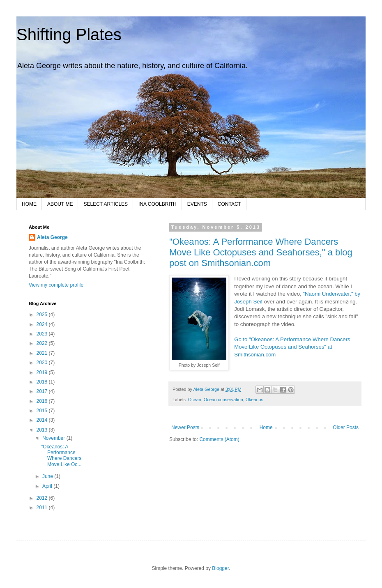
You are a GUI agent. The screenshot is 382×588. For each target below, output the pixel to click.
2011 (43, 508)
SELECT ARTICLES (106, 204)
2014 (43, 420)
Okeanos (254, 400)
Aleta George (52, 237)
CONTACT (229, 204)
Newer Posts (185, 427)
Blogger (220, 568)
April (48, 486)
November (54, 438)
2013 (43, 430)
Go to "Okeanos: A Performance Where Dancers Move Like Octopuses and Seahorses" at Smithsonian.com (292, 347)
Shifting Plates (69, 34)
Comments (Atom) (219, 439)
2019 (43, 372)
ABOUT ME (60, 204)
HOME (29, 204)
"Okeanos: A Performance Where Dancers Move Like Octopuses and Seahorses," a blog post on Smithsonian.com (261, 252)
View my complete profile (56, 285)
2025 (43, 315)
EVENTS (197, 204)
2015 (43, 411)
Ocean (195, 400)
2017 (43, 391)
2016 (43, 401)
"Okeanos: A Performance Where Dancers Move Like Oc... (61, 456)
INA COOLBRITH (158, 204)
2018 (43, 382)
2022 (43, 343)
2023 (43, 334)
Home (266, 427)
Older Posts (346, 427)
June (48, 476)
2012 (43, 498)
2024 (43, 324)
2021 (43, 353)
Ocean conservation (223, 400)
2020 (43, 363)
